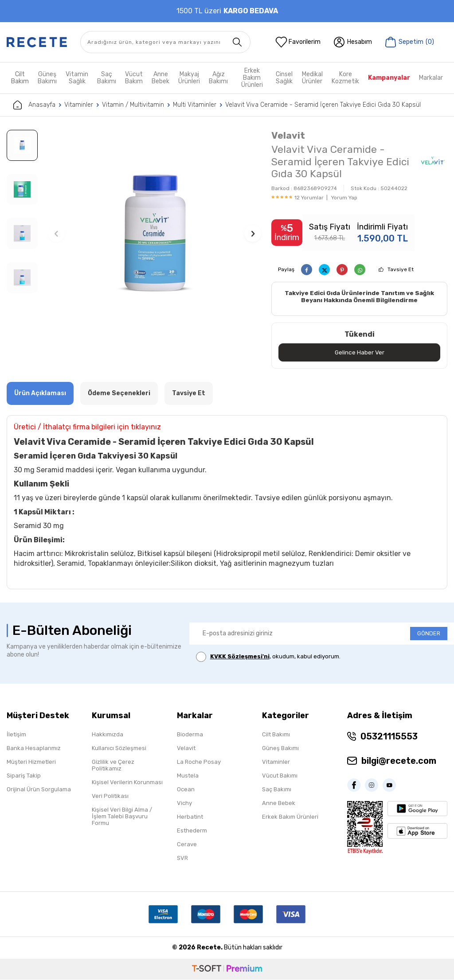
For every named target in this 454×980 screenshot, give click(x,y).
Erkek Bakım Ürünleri (252, 78)
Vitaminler (79, 105)
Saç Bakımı (107, 78)
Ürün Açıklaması (40, 394)
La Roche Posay (199, 762)
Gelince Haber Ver (359, 352)
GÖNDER (429, 634)
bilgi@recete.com (399, 761)
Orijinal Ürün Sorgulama (39, 790)
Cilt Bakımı (276, 735)
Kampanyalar (389, 78)
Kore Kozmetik (345, 78)
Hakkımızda (108, 735)
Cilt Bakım (20, 78)
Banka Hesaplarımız (34, 749)
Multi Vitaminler (195, 105)
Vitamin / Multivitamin (133, 105)
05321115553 (389, 737)
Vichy (184, 803)
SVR (182, 858)
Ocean (186, 790)
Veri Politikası (110, 796)
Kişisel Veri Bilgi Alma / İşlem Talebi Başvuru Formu (122, 817)
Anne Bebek (160, 78)
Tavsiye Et (401, 269)
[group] (155, 233)
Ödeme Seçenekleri (119, 394)
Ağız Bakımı (218, 78)
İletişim (16, 735)
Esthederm (192, 831)
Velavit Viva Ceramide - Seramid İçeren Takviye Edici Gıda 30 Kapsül (323, 105)
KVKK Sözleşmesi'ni (240, 657)
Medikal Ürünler (312, 78)
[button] (56, 233)
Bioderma (190, 735)
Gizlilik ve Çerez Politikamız (113, 766)
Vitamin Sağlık (77, 78)
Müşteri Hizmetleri (31, 762)
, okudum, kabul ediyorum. (268, 657)
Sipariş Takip (24, 776)
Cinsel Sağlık (284, 78)
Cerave (187, 845)
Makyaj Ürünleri (189, 78)
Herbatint (190, 817)
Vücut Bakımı (280, 776)
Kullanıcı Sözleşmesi (119, 749)
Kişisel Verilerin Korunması (127, 783)
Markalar (431, 78)
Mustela (188, 776)
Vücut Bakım (134, 78)
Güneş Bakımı (47, 78)
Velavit (288, 135)
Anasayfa (34, 105)
